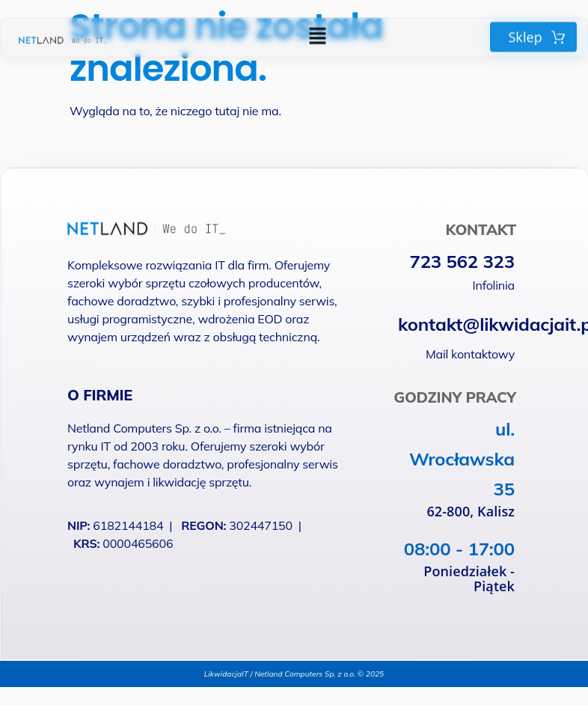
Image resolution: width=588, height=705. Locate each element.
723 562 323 (462, 261)
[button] (317, 33)
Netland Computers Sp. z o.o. (146, 428)
